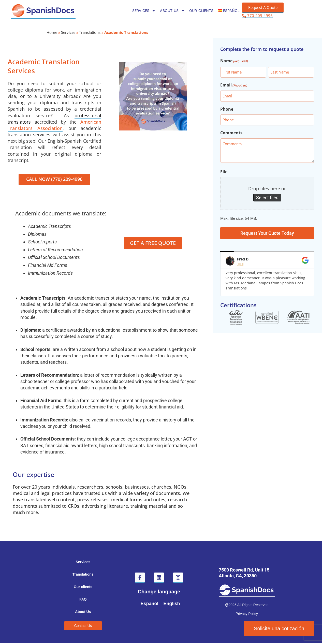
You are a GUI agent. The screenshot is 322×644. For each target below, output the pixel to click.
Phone (227, 109)
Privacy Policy (247, 615)
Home (52, 32)
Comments (231, 133)
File (224, 172)
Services (144, 11)
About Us (172, 11)
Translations (90, 32)
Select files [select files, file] (267, 197)
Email (234, 85)
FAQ (83, 600)
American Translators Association (54, 125)
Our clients (201, 11)
